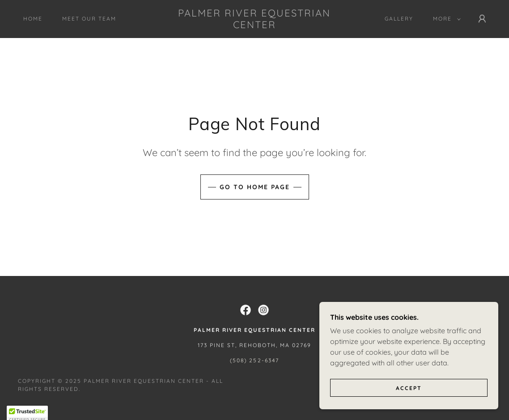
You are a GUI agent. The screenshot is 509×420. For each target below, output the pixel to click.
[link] (255, 25)
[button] (445, 19)
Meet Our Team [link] (89, 19)
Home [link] (33, 19)
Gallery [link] (399, 19)
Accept (409, 400)
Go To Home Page (255, 187)
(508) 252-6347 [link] (254, 360)
